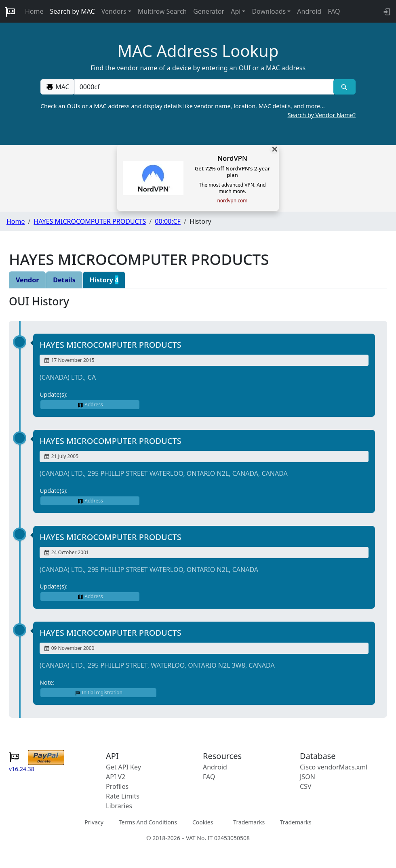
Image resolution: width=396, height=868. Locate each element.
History (104, 280)
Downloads (269, 11)
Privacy (94, 822)
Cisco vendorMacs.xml (334, 767)
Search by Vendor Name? (322, 115)
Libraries (119, 806)
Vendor (27, 280)
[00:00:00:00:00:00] (204, 87)
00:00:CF (168, 221)
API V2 (116, 777)
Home (34, 11)
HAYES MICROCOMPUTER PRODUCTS (90, 221)
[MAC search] (344, 87)
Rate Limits (123, 796)
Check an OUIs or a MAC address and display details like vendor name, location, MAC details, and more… (198, 111)
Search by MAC (73, 11)
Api (236, 11)
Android (309, 11)
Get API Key (123, 767)
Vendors (114, 11)
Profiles (117, 786)
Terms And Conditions (148, 822)
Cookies (203, 822)
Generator (209, 11)
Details (64, 280)
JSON (308, 777)
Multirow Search (162, 11)
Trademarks (249, 822)
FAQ (334, 11)
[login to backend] (386, 11)
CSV (306, 786)
